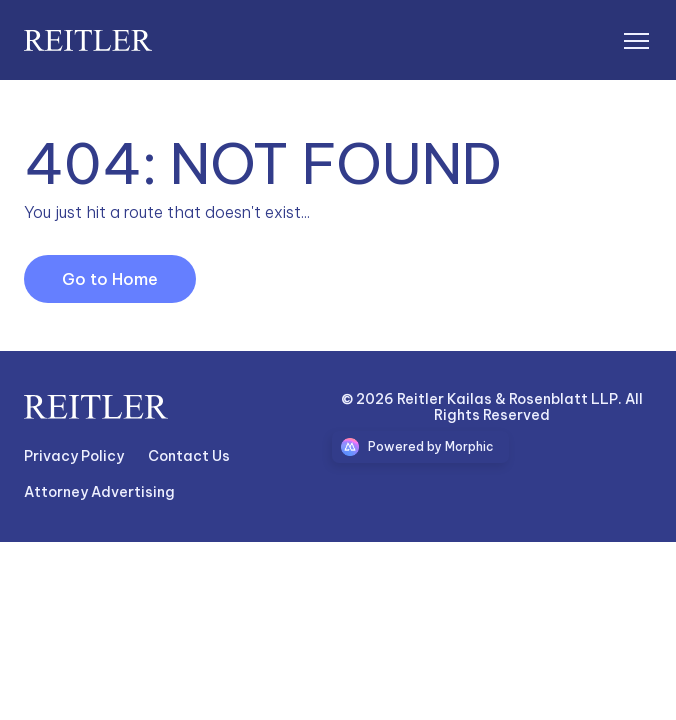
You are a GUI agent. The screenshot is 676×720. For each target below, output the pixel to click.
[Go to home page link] (96, 407)
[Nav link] (74, 457)
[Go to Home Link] (110, 279)
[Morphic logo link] (420, 447)
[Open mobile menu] (636, 40)
